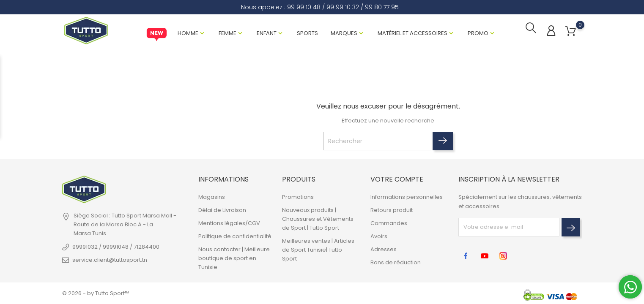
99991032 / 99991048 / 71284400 (116, 247)
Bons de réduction (396, 262)
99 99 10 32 (343, 7)
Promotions (298, 197)
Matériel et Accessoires (412, 33)
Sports (307, 33)
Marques (344, 33)
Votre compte (397, 179)
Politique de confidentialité (235, 236)
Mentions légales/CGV (229, 223)
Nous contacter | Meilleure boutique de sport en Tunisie (234, 258)
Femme (227, 33)
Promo (478, 33)
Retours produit (392, 210)
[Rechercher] (377, 141)
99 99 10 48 (304, 7)
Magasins (212, 197)
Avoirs (379, 236)
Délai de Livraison (222, 210)
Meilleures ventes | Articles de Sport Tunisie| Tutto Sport (318, 250)
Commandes (389, 223)
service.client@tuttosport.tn (110, 260)
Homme (188, 33)
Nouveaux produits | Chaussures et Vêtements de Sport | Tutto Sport (318, 219)
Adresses (384, 249)
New (156, 35)
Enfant (267, 33)
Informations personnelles (407, 197)
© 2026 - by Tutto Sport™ (96, 293)
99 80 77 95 (382, 7)
